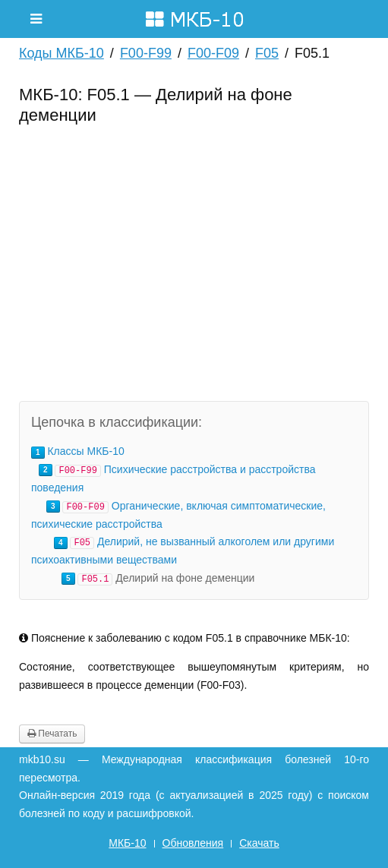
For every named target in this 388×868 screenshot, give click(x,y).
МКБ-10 (127, 843)
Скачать (259, 843)
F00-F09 (213, 53)
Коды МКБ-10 (62, 53)
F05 (267, 53)
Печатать (52, 734)
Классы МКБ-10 (85, 451)
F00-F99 (146, 53)
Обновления (193, 843)
